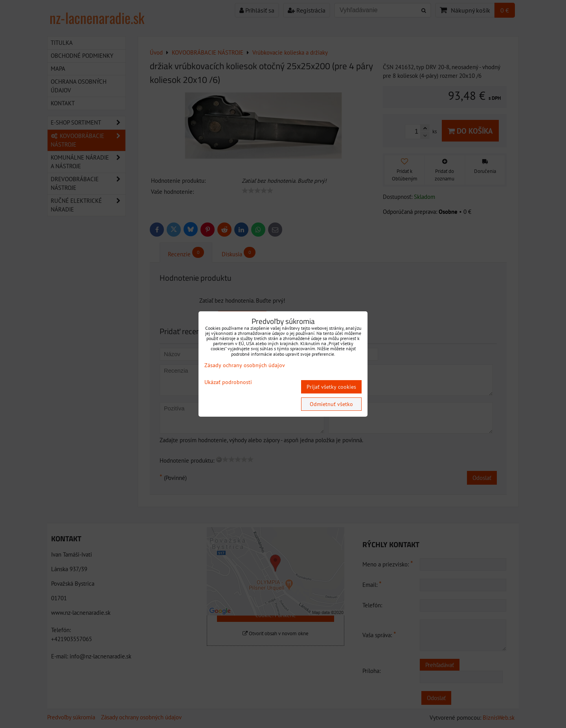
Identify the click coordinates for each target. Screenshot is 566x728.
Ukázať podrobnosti (228, 382)
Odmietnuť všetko (331, 404)
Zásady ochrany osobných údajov (245, 365)
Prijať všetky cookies (331, 387)
